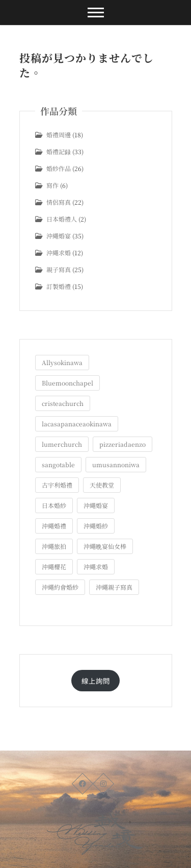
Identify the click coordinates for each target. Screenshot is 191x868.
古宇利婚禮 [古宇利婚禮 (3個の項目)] (57, 485)
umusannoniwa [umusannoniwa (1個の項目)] (116, 464)
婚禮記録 (59, 151)
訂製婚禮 (59, 286)
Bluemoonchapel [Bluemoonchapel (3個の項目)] (67, 383)
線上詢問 (96, 681)
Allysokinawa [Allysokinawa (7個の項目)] (62, 362)
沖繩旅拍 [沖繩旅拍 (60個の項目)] (54, 546)
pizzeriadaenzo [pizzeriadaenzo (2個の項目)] (122, 444)
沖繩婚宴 (59, 236)
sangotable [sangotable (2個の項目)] (58, 464)
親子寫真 (59, 269)
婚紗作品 (59, 168)
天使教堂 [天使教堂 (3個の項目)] (102, 485)
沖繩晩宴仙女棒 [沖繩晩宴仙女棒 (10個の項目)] (105, 546)
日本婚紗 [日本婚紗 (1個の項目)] (54, 505)
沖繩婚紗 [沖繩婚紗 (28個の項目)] (96, 526)
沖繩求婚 (59, 252)
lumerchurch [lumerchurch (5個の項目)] (62, 444)
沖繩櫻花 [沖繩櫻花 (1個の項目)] (54, 566)
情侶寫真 (59, 202)
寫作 (52, 185)
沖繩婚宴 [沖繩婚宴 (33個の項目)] (96, 505)
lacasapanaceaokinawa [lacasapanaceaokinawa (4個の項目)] (77, 424)
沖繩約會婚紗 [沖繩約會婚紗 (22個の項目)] (60, 587)
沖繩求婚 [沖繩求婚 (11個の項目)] (96, 566)
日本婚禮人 (62, 219)
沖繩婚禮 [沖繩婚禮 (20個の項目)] (54, 526)
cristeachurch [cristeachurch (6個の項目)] (63, 403)
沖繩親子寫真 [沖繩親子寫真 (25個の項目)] (114, 587)
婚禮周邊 (59, 135)
